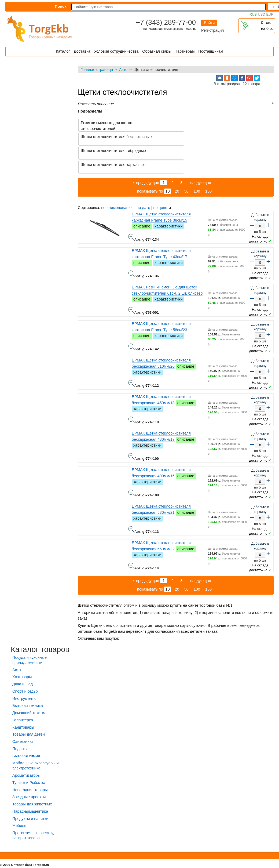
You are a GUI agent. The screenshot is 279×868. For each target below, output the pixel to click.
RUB (253, 14)
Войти (209, 23)
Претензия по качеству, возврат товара (33, 807)
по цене (160, 180)
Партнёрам (185, 51)
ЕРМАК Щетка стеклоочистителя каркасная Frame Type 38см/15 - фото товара (131, 209)
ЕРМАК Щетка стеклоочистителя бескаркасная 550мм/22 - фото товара (131, 538)
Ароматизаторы (26, 747)
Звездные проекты (29, 769)
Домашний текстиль (30, 685)
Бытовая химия (26, 728)
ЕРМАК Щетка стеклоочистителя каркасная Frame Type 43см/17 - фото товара (131, 246)
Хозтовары (22, 649)
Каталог (63, 51)
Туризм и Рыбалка (29, 755)
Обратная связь (156, 51)
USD (261, 14)
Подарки (20, 721)
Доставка (82, 51)
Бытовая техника (28, 678)
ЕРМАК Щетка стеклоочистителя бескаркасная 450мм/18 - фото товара (131, 392)
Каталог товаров (40, 621)
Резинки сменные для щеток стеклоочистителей (106, 126)
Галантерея (23, 692)
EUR (270, 14)
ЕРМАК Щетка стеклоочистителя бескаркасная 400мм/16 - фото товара (131, 465)
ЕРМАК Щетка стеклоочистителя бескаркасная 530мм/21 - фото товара (131, 501)
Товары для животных (32, 776)
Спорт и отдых (25, 663)
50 (186, 163)
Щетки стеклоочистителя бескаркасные (214, 123)
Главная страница (97, 70)
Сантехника (23, 714)
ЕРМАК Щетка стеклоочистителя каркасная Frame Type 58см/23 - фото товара (131, 319)
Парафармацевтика (30, 783)
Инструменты (24, 671)
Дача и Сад (23, 656)
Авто (123, 70)
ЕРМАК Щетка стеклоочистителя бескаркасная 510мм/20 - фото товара (131, 355)
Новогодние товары (30, 762)
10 (168, 163)
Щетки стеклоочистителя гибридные (113, 137)
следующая (200, 155)
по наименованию (117, 180)
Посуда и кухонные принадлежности (30, 632)
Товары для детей (29, 706)
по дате (143, 180)
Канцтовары (23, 699)
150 (208, 163)
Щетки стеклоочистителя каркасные (211, 137)
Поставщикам (211, 51)
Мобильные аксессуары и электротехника (36, 738)
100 (197, 163)
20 (177, 163)
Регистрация (212, 30)
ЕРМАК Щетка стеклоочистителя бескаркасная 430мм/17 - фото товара (131, 428)
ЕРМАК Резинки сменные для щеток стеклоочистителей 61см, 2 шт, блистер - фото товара (131, 282)
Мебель (19, 798)
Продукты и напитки (30, 791)
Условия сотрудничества (116, 51)
